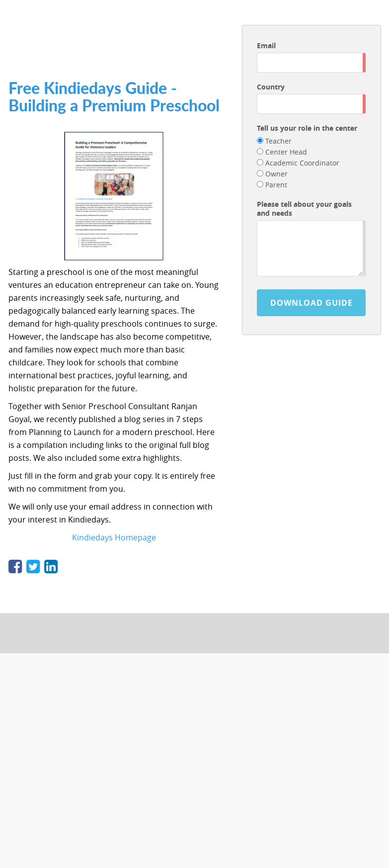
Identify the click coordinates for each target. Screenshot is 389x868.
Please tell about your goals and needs (304, 209)
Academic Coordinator (298, 163)
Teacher (274, 141)
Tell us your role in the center (307, 128)
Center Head (282, 152)
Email (266, 45)
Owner (272, 174)
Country (271, 87)
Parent (272, 185)
